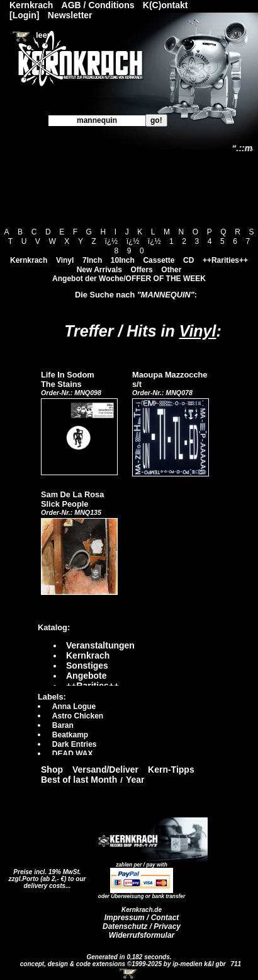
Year (135, 780)
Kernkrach (29, 260)
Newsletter (70, 15)
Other (171, 270)
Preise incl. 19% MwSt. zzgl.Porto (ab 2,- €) (45, 875)
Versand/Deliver (105, 770)
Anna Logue (74, 706)
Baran (63, 725)
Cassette (159, 260)
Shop (52, 770)
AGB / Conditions (98, 5)
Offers (141, 270)
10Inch (123, 260)
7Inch (92, 260)
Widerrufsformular (142, 935)
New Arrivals (99, 270)
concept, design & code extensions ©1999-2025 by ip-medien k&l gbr (124, 964)
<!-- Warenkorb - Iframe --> (129, 974)
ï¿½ (111, 241)
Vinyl (65, 260)
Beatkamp (70, 735)
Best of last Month (79, 780)
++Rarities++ (225, 260)
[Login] (24, 15)
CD (188, 260)
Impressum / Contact (142, 918)
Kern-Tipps (171, 770)
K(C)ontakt (165, 5)
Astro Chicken (78, 716)
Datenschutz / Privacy (142, 926)
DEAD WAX (73, 754)
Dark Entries (75, 744)
